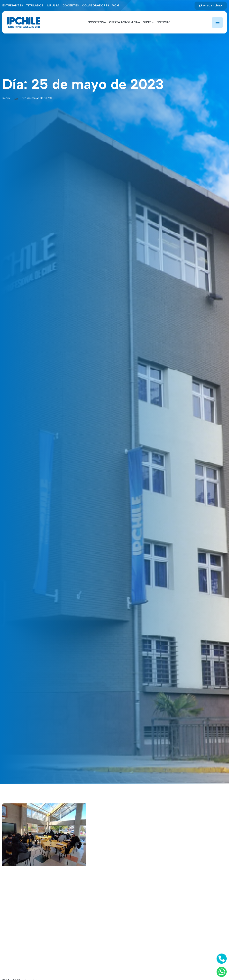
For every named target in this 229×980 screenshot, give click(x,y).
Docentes (71, 6)
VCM (116, 6)
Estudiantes (13, 6)
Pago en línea (211, 6)
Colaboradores (96, 6)
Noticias (163, 22)
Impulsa (53, 6)
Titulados (35, 6)
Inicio (6, 98)
